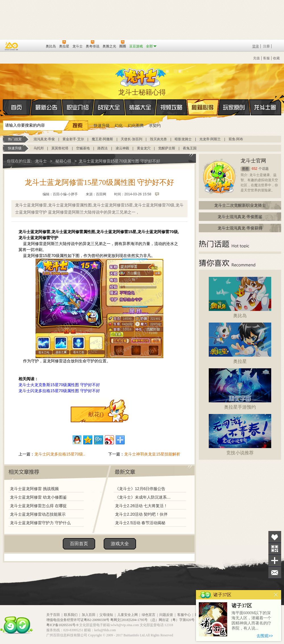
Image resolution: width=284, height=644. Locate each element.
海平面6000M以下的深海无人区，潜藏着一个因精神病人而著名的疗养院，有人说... (251, 621)
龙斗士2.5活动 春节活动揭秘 (140, 523)
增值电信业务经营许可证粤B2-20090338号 (78, 620)
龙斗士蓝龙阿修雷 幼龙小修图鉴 (38, 497)
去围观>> (265, 636)
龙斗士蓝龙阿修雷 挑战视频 (34, 489)
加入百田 (89, 615)
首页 (3, 108)
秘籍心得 (203, 107)
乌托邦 (39, 148)
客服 (266, 58)
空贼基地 (83, 148)
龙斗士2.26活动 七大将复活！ (141, 506)
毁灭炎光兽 (158, 139)
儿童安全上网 (128, 615)
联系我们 (71, 615)
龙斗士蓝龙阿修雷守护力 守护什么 (40, 523)
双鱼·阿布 (236, 139)
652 (254, 169)
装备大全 (140, 107)
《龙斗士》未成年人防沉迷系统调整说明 (145, 497)
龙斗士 (141, 76)
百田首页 (79, 544)
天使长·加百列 (131, 139)
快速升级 (102, 126)
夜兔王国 (190, 148)
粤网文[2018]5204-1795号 (129, 620)
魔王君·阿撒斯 (102, 139)
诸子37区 (242, 606)
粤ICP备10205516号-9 (62, 625)
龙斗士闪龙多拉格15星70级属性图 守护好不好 (59, 391)
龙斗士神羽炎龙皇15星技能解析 (152, 454)
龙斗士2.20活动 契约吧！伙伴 (141, 514)
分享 (275, 561)
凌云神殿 (122, 148)
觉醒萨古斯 (167, 148)
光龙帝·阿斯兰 (210, 139)
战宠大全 (109, 107)
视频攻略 (172, 107)
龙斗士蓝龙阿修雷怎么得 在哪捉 (38, 506)
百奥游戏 (12, 46)
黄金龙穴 (144, 148)
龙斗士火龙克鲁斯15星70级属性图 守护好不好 (59, 385)
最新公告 (47, 107)
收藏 (276, 58)
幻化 (119, 126)
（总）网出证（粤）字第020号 (172, 620)
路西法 (103, 148)
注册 (266, 46)
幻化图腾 (136, 126)
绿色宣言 (149, 615)
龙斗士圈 (265, 102)
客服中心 (184, 615)
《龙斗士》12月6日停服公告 (140, 489)
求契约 (155, 126)
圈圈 (245, 169)
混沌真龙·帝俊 (44, 139)
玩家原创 (234, 107)
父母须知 (106, 615)
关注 (275, 549)
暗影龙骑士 (183, 139)
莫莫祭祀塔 (60, 148)
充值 (256, 58)
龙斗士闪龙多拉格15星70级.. (60, 454)
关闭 (276, 595)
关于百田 (53, 615)
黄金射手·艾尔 (73, 139)
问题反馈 (166, 615)
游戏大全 (120, 544)
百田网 (33, 46)
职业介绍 (78, 107)
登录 (256, 46)
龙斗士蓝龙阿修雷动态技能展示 (38, 514)
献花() (96, 414)
